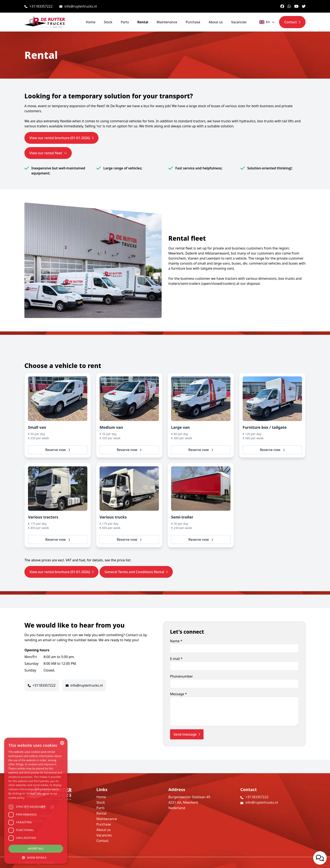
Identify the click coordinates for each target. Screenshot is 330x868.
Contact (102, 841)
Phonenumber (234, 681)
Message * (234, 709)
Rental (143, 22)
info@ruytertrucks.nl (81, 6)
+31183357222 (41, 6)
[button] (36, 857)
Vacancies (239, 22)
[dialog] (36, 801)
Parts (125, 22)
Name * (234, 646)
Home (91, 22)
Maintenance (167, 22)
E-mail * (234, 663)
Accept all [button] (36, 849)
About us (216, 22)
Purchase (193, 22)
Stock (108, 22)
